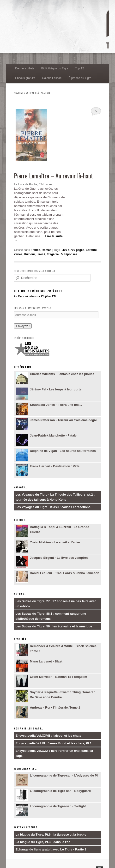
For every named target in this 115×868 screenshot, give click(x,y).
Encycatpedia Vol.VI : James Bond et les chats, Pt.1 (53, 743)
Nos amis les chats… (29, 728)
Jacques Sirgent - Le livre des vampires (59, 558)
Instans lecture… (27, 827)
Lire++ (41, 254)
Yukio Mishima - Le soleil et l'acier (55, 542)
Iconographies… (25, 768)
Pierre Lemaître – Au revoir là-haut (54, 176)
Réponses (69, 254)
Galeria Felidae (52, 78)
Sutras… (20, 594)
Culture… (21, 520)
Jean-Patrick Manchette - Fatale (53, 435)
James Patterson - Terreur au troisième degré (63, 420)
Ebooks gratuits (25, 78)
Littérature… (24, 367)
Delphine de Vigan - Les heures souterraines (63, 451)
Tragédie (53, 254)
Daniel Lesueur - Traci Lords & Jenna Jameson (64, 573)
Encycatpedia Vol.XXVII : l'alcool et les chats (48, 736)
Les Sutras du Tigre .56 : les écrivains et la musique (54, 626)
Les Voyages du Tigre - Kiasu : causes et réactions (53, 507)
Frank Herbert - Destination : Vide (54, 466)
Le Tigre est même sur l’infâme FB (38, 291)
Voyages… (21, 487)
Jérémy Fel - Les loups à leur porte (56, 389)
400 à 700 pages (73, 250)
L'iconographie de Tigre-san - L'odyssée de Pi (64, 775)
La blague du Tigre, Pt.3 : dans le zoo (43, 842)
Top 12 (80, 68)
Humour (30, 254)
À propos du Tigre (80, 78)
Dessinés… (21, 639)
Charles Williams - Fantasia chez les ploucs (62, 374)
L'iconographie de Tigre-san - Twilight (58, 806)
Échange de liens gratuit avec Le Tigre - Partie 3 (51, 849)
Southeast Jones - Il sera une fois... (56, 405)
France (35, 250)
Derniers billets (25, 68)
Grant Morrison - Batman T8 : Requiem (58, 677)
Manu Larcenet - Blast (46, 661)
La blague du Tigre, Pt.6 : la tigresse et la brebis (51, 835)
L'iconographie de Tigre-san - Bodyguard (60, 791)
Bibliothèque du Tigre (55, 68)
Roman (47, 250)
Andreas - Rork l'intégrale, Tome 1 (55, 707)
